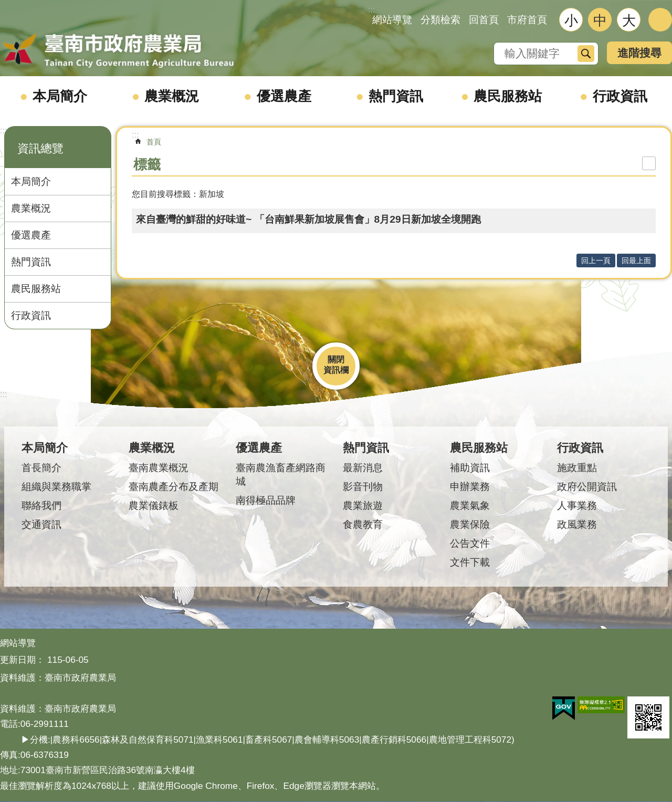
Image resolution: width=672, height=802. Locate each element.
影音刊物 (363, 487)
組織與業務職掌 (56, 487)
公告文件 (470, 543)
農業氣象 (470, 506)
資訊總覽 (40, 148)
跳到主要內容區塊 (6, 6)
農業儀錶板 (154, 506)
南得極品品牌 (266, 500)
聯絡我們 (41, 506)
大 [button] (629, 20)
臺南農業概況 (159, 468)
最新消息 (363, 468)
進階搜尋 (639, 53)
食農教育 (363, 524)
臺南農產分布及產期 (174, 487)
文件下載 (470, 562)
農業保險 (470, 524)
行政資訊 (620, 96)
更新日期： (22, 660)
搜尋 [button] (586, 54)
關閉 (336, 360)
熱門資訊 (396, 96)
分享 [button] (660, 20)
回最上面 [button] (636, 261)
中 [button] (600, 20)
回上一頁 (596, 261)
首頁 (154, 142)
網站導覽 (392, 20)
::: (3, 131)
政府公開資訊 (587, 487)
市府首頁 (527, 20)
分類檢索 (440, 20)
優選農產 (284, 96)
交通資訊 (41, 524)
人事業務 (577, 506)
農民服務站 (508, 96)
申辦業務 (470, 487)
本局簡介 (60, 96)
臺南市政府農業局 (118, 51)
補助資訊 (470, 468)
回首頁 (484, 20)
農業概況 (172, 96)
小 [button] (571, 20)
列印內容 (649, 163)
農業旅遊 (363, 506)
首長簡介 (41, 468)
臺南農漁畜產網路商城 (281, 475)
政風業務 (577, 524)
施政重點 (577, 468)
